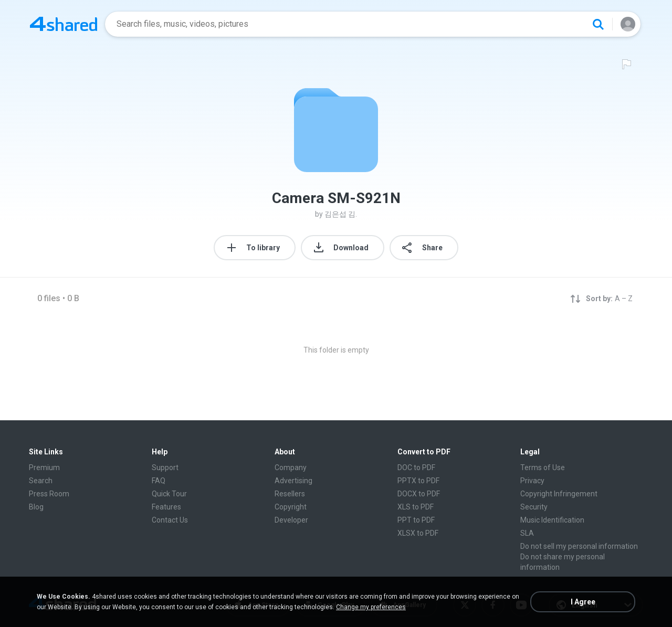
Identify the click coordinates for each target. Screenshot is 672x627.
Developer (291, 520)
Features (166, 507)
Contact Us (170, 520)
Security (534, 507)
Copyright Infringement (559, 494)
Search (41, 481)
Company (291, 467)
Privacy (532, 481)
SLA (527, 533)
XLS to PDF (416, 507)
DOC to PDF (416, 467)
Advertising (293, 481)
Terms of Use (543, 467)
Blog (36, 507)
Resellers (290, 494)
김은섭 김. (341, 214)
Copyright (291, 507)
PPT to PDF (416, 520)
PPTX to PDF (418, 481)
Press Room (49, 494)
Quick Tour (169, 494)
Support (165, 467)
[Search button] (598, 24)
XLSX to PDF (418, 533)
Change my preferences (371, 607)
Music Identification (552, 520)
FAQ (159, 481)
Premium (44, 467)
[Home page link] (64, 24)
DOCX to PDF (419, 494)
